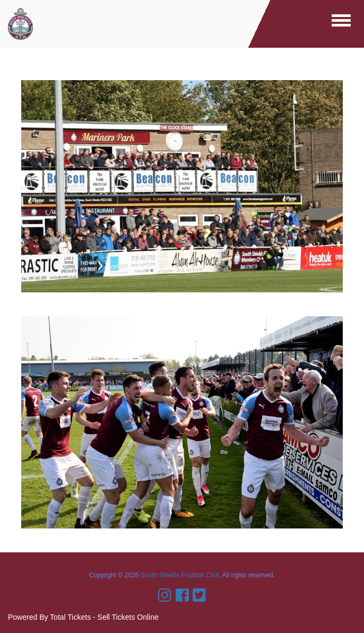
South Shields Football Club (180, 575)
